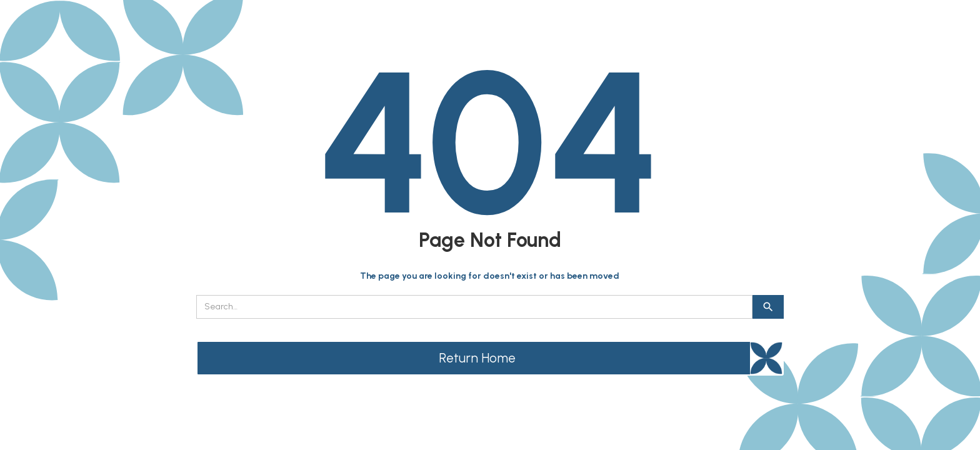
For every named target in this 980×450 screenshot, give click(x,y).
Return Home (477, 358)
